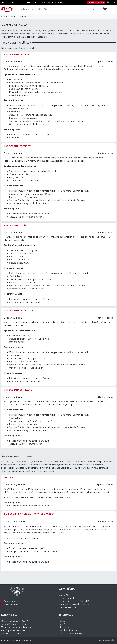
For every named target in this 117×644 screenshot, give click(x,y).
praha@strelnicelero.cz (19, 630)
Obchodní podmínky (70, 630)
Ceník (50, 2)
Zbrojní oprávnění (39, 2)
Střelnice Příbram (8, 2)
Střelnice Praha (23, 2)
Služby (9, 17)
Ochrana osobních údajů (72, 633)
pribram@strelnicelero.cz (77, 604)
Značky (64, 624)
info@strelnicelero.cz (14, 604)
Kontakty (58, 2)
